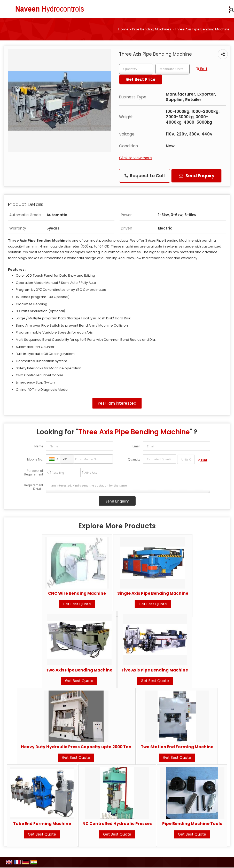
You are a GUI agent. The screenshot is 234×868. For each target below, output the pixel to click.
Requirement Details (34, 487)
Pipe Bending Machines (152, 29)
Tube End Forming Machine (42, 824)
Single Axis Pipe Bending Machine (153, 593)
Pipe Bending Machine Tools (192, 824)
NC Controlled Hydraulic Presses (117, 824)
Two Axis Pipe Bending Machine (79, 670)
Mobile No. (35, 459)
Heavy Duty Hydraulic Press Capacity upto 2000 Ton (76, 747)
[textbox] (173, 69)
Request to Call (145, 176)
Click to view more (135, 158)
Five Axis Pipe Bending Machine (155, 670)
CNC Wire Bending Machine (77, 593)
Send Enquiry (197, 176)
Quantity (134, 459)
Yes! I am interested (117, 403)
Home (123, 29)
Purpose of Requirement (34, 473)
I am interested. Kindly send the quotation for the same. (128, 487)
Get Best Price (141, 79)
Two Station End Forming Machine (177, 747)
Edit (202, 69)
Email (136, 446)
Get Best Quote (77, 604)
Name (39, 446)
